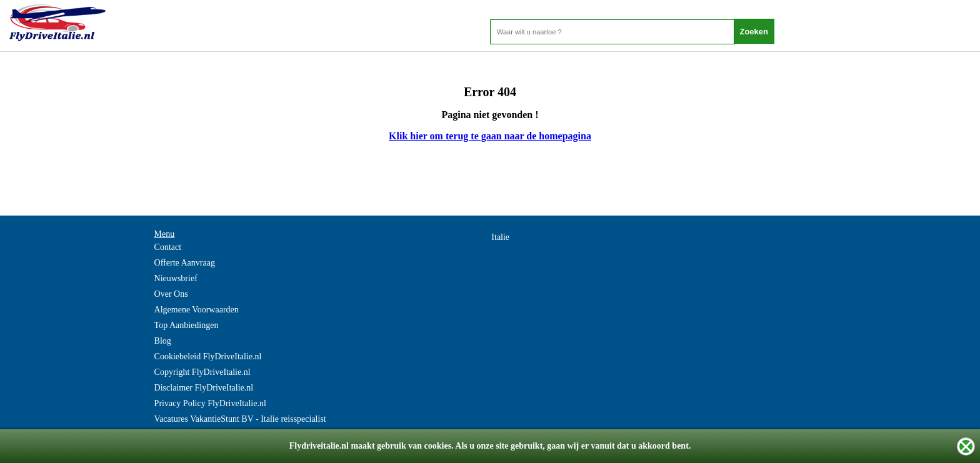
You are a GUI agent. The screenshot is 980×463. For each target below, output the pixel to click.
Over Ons (171, 294)
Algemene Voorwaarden (197, 310)
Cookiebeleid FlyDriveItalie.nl (208, 356)
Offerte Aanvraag (185, 263)
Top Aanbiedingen (187, 325)
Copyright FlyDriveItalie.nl (202, 372)
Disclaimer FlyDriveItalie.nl (204, 388)
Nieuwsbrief (176, 278)
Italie (500, 237)
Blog (163, 341)
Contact (168, 247)
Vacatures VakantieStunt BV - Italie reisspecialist (240, 419)
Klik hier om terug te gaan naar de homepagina (490, 136)
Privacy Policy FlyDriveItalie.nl (210, 403)
